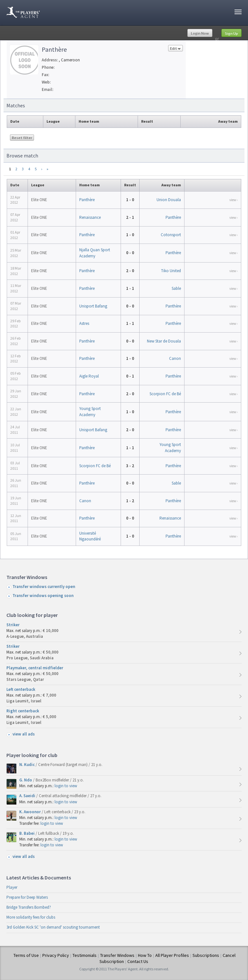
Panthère (87, 200)
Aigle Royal (89, 376)
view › (234, 200)
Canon (175, 358)
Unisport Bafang (93, 306)
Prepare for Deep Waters (27, 897)
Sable (176, 288)
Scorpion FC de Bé (165, 394)
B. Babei (27, 833)
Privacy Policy (56, 955)
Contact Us (138, 961)
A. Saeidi (28, 796)
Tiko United (171, 271)
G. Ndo (26, 780)
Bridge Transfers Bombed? (29, 907)
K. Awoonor (30, 812)
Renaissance (90, 217)
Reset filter (22, 138)
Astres (84, 323)
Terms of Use (26, 955)
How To (145, 955)
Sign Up (231, 33)
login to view (66, 786)
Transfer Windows (117, 955)
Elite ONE (39, 200)
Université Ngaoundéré (90, 536)
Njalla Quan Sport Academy (95, 253)
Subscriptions (206, 955)
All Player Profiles (172, 955)
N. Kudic (27, 765)
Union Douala (169, 200)
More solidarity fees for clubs (31, 917)
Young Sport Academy (90, 411)
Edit (175, 49)
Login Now (200, 33)
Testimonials (85, 955)
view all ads (24, 734)
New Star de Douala (164, 341)
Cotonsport (171, 235)
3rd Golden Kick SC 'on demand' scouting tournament (53, 927)
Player (12, 887)
